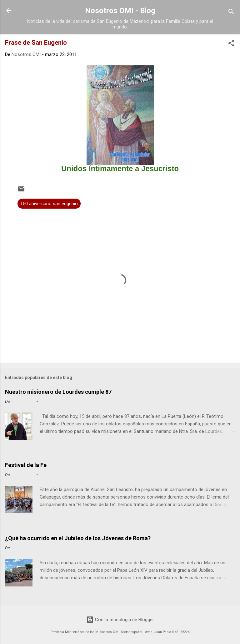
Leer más (223, 445)
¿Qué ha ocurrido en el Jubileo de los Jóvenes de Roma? (78, 538)
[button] (231, 44)
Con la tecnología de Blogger (120, 620)
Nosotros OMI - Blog (120, 11)
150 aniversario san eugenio (49, 204)
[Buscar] (231, 13)
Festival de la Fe (26, 465)
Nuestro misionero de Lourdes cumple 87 (58, 392)
